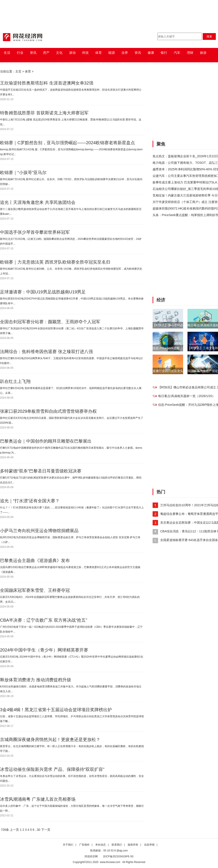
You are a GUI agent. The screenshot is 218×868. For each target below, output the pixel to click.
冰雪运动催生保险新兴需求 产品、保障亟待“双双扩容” (52, 769)
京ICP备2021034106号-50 (118, 856)
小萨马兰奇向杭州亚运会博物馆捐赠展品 (39, 531)
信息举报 (149, 845)
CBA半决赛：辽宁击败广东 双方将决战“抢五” (44, 620)
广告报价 (84, 845)
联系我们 (117, 845)
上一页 (14, 830)
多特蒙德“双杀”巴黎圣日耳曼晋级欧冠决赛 (41, 471)
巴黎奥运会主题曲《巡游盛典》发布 (35, 560)
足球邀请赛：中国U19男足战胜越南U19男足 (43, 292)
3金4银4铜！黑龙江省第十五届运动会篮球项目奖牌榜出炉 (56, 710)
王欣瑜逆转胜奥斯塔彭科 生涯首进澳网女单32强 (47, 83)
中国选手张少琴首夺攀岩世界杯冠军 (35, 232)
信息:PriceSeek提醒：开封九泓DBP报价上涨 (183, 348)
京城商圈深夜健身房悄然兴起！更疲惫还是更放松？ (50, 739)
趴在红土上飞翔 (15, 381)
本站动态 (100, 845)
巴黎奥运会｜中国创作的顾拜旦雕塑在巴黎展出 (46, 441)
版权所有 (133, 845)
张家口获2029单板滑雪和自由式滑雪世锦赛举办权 (49, 411)
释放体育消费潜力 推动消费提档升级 (36, 680)
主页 (18, 71)
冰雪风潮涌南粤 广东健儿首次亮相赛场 (38, 799)
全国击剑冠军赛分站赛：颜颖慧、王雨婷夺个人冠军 (50, 322)
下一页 (46, 830)
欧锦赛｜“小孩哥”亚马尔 (23, 173)
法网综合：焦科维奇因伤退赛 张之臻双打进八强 (46, 352)
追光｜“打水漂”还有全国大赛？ (30, 501)
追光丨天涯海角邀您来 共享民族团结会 (38, 202)
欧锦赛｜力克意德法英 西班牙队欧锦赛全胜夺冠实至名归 (55, 262)
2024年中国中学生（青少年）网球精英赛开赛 (44, 650)
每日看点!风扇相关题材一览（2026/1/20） (187, 396)
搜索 (209, 36)
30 (39, 830)
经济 (161, 300)
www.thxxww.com (110, 862)
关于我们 (68, 845)
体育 (28, 71)
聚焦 (161, 144)
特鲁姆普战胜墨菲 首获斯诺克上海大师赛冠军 (44, 113)
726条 (5, 830)
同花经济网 (91, 856)
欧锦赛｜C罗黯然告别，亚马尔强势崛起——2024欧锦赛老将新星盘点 (67, 143)
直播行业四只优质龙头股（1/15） (175, 371)
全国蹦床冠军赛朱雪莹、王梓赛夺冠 (35, 590)
